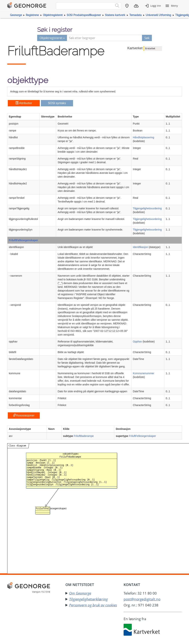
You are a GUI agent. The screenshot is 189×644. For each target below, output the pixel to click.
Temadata (135, 15)
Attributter (24, 103)
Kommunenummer (144, 373)
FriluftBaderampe (84, 436)
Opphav (137, 342)
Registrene (32, 15)
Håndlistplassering (143, 137)
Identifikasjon (140, 247)
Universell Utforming (158, 15)
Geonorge (16, 15)
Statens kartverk (115, 15)
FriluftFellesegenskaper (24, 240)
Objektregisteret (53, 15)
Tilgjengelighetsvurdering (147, 208)
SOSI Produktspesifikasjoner (84, 15)
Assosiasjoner (24, 415)
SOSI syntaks (57, 103)
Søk (147, 38)
